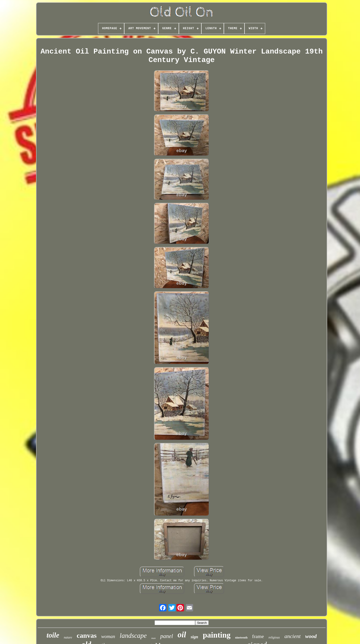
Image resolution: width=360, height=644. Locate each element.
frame (258, 636)
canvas (87, 635)
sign (194, 637)
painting (217, 635)
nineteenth (241, 638)
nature (68, 637)
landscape (133, 635)
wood (311, 636)
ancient (293, 636)
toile (53, 635)
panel (167, 636)
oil (182, 635)
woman (108, 636)
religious (274, 637)
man (153, 638)
